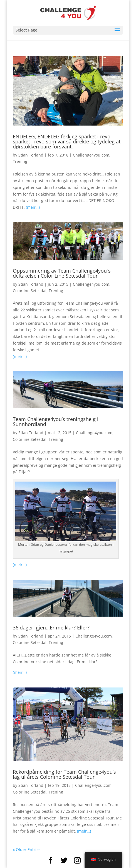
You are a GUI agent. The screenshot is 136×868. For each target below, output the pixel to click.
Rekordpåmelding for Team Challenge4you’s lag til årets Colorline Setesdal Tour (64, 774)
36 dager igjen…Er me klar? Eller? (51, 627)
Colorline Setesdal (30, 291)
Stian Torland (31, 155)
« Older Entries (27, 849)
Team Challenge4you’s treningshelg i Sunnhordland (56, 422)
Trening (20, 161)
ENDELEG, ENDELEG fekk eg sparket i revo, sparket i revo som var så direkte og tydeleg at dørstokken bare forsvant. (67, 141)
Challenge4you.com (91, 155)
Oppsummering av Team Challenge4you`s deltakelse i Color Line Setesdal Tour (62, 273)
